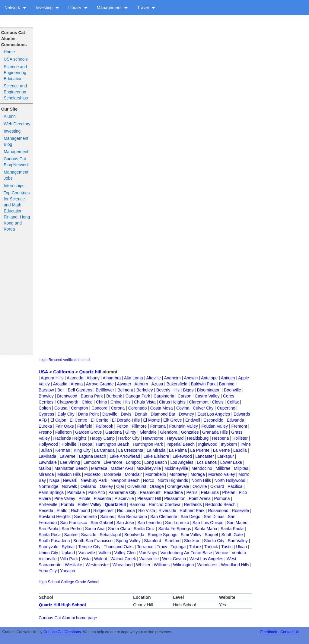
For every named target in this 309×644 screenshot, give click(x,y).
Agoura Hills (52, 378)
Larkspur (225, 456)
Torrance (145, 547)
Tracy (162, 547)
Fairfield (85, 426)
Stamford (153, 541)
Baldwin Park (203, 384)
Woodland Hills (235, 565)
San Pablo (48, 529)
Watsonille (149, 559)
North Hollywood (230, 480)
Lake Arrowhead (125, 456)
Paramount (150, 492)
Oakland (88, 486)
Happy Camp (102, 438)
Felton (122, 426)
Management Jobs (16, 175)
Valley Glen (125, 553)
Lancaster (204, 456)
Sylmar (68, 547)
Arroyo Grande (100, 384)
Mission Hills (69, 474)
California (64, 372)
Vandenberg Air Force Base (186, 553)
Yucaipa (68, 571)
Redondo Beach (220, 504)
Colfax (233, 402)
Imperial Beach (181, 444)
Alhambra (112, 378)
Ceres (229, 396)
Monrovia (113, 474)
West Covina (174, 559)
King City (82, 450)
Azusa (157, 384)
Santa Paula (232, 529)
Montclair (133, 474)
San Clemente (164, 517)
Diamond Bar (163, 414)
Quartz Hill (115, 504)
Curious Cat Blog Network (16, 162)
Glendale (148, 432)
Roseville (240, 510)
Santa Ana (95, 529)
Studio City (214, 541)
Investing (47, 8)
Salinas (107, 517)
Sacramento (85, 517)
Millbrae (223, 468)
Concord (99, 408)
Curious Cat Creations (62, 632)
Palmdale (76, 492)
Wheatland (123, 565)
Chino (102, 402)
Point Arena (200, 498)
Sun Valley (238, 541)
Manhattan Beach (71, 468)
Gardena (113, 432)
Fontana (158, 426)
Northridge (48, 486)
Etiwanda (235, 420)
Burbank (114, 396)
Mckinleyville (176, 468)
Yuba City (48, 571)
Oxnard (217, 486)
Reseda (46, 510)
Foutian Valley (215, 426)
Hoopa (86, 444)
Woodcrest (207, 565)
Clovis (218, 402)
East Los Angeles (214, 414)
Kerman (63, 450)
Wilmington (183, 565)
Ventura (239, 553)
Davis (126, 414)
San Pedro (72, 529)
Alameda (75, 378)
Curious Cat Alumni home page (68, 618)
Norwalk (70, 486)
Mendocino (202, 468)
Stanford (172, 541)
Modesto (92, 474)
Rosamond (218, 510)
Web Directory (17, 124)
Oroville (200, 486)
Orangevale (178, 486)
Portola (68, 504)
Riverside (167, 510)
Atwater (124, 384)
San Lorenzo (177, 523)
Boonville (233, 390)
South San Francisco (93, 541)
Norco (149, 480)
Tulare (195, 547)
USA (43, 372)
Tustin (227, 547)
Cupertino (226, 408)
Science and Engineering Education (15, 73)
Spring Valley (128, 541)
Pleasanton (175, 498)
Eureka (45, 426)
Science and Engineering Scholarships (16, 92)
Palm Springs (51, 492)
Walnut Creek (123, 559)
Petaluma (210, 492)
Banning (227, 384)
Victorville (48, 559)
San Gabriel (102, 523)
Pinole (84, 498)
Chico (87, 402)
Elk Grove (172, 420)
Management (113, 8)
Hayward (175, 438)
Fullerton (63, 432)
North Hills (201, 480)
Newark (70, 480)
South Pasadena (54, 541)
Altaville (154, 378)
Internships (14, 186)
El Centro (78, 420)
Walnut (101, 559)
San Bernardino (132, 517)
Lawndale (48, 462)
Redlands (193, 504)
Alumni (10, 116)
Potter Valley (89, 504)
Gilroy (131, 432)
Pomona (222, 498)
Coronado (138, 408)
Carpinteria (164, 396)
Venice (222, 553)
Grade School (87, 582)
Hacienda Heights (70, 438)
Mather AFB (122, 468)
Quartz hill (90, 372)
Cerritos (46, 402)
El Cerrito (100, 420)
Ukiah (241, 547)
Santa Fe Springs (175, 529)
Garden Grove (89, 432)
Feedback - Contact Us (280, 632)
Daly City (66, 414)
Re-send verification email (69, 360)
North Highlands (173, 480)
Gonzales (190, 432)
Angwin (191, 378)
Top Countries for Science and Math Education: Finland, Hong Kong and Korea (17, 211)
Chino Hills (121, 402)
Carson (185, 396)
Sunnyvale (48, 547)
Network (16, 8)
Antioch (228, 378)
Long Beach (156, 462)
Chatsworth (67, 402)
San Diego (190, 517)
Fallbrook (104, 426)
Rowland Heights (55, 517)
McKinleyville (149, 468)
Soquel (212, 535)
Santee (71, 535)
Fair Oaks (65, 426)
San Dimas (214, 517)
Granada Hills (215, 432)
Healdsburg (198, 438)
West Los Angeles (206, 559)
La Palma (178, 450)
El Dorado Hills (126, 420)
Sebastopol (110, 535)
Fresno (45, 432)
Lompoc (133, 462)
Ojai (120, 486)
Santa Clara (119, 529)
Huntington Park (148, 444)
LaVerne (68, 456)
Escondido (213, 420)
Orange (157, 486)
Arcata (77, 384)
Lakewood (182, 456)
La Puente (200, 450)
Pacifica (235, 486)
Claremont (199, 402)
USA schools (16, 59)
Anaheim (172, 378)
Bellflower (105, 390)
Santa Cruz (144, 529)
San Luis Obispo (208, 523)
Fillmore (139, 426)
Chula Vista (145, 402)
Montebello (156, 474)
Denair (141, 414)
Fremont (239, 426)
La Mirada (156, 450)
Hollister (240, 438)
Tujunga (178, 547)
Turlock (211, 547)
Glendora (169, 432)
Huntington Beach (112, 444)
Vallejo (105, 553)
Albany (93, 378)
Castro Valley (207, 396)
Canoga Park (138, 396)
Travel (146, 8)
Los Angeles (182, 462)
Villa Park (69, 559)
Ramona (137, 504)
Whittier (143, 565)
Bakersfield (177, 384)
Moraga (198, 474)
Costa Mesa (162, 408)
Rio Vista (147, 510)
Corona (118, 408)
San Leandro (149, 523)
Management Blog (16, 141)
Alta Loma (134, 378)
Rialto (62, 510)
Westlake (73, 565)
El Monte (152, 420)
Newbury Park (94, 480)
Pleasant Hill (149, 498)
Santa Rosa (50, 535)
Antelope (209, 378)
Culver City (203, 408)
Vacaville (87, 553)
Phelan (229, 492)
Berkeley (145, 390)
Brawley (46, 396)
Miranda (46, 474)
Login (43, 360)
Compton (80, 408)
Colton (45, 408)
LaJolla (240, 450)
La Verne (221, 450)
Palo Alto (96, 492)
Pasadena (173, 492)
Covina (183, 408)
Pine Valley (65, 498)
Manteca (99, 468)
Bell (61, 390)
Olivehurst (137, 486)
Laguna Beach (92, 456)
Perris (192, 492)
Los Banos (207, 462)
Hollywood (48, 444)
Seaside (89, 535)
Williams (162, 565)
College (68, 582)
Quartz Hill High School (62, 605)
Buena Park (92, 396)
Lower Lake (231, 462)
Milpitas (241, 468)
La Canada (104, 450)
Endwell (193, 420)
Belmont (125, 390)
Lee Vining (70, 462)
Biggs (188, 390)
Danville (110, 414)
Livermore (113, 462)
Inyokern (229, 444)
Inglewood (208, 444)
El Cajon (58, 420)
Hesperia (221, 438)
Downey (186, 414)
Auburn (141, 384)
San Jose (125, 523)
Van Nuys (148, 553)
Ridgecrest (103, 510)
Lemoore (92, 462)
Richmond (80, 510)
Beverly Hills (168, 390)
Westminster (97, 565)
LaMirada (47, 456)
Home (9, 52)
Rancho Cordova (165, 504)
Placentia (103, 498)
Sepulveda (134, 535)
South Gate (232, 535)
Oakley (106, 486)
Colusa (61, 408)
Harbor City (129, 438)
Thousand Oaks (119, 547)
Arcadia (60, 384)
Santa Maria (206, 529)
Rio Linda (126, 510)
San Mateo (237, 523)
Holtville (69, 444)
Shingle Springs (162, 535)
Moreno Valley (221, 474)
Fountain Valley (183, 426)
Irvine (246, 444)
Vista (86, 559)
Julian (47, 450)
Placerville (124, 498)
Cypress (46, 414)
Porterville (48, 504)
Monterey (178, 474)
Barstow (46, 390)
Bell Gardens (80, 390)
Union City (48, 553)
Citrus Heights (172, 402)
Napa (54, 480)
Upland (68, 553)
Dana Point (88, 414)
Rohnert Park (192, 510)
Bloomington (209, 390)
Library (78, 8)
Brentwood (67, 396)
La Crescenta (131, 450)
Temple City (89, 547)
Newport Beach (125, 480)
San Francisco (73, 523)
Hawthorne (153, 438)
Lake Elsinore (156, 456)
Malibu (45, 468)
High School (49, 582)
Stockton (192, 541)
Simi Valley (191, 535)
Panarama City (122, 492)
